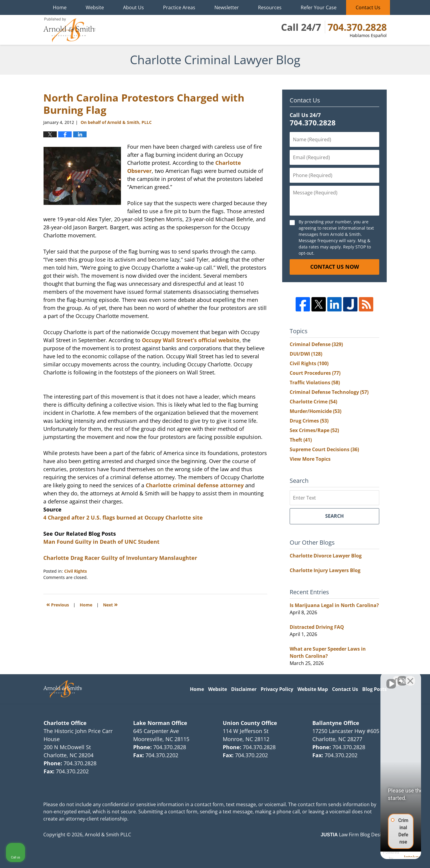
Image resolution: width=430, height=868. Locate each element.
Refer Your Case (319, 7)
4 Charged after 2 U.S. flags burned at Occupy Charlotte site (123, 517)
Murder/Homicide (315, 411)
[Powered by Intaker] (379, 855)
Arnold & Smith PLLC (108, 835)
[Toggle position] (398, 677)
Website (95, 7)
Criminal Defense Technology (329, 392)
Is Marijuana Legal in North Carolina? (334, 605)
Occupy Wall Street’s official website (191, 340)
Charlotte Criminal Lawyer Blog (69, 30)
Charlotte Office (65, 723)
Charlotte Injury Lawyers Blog (325, 570)
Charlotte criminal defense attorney (195, 485)
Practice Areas (179, 7)
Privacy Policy (277, 689)
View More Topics (310, 459)
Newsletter (227, 7)
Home (60, 7)
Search (334, 516)
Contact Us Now (335, 267)
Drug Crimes (309, 421)
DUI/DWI (306, 354)
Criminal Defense (316, 344)
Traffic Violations (315, 382)
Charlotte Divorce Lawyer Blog (326, 556)
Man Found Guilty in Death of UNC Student (101, 542)
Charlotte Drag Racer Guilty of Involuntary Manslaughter (120, 558)
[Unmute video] (324, 677)
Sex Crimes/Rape (314, 430)
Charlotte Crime (313, 402)
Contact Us (368, 7)
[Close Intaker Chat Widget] (410, 677)
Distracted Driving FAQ (317, 627)
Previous (58, 604)
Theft (301, 440)
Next (110, 604)
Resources (270, 7)
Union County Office (250, 723)
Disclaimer (244, 689)
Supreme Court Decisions (324, 449)
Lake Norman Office (160, 723)
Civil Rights (76, 571)
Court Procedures (315, 373)
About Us (133, 7)
